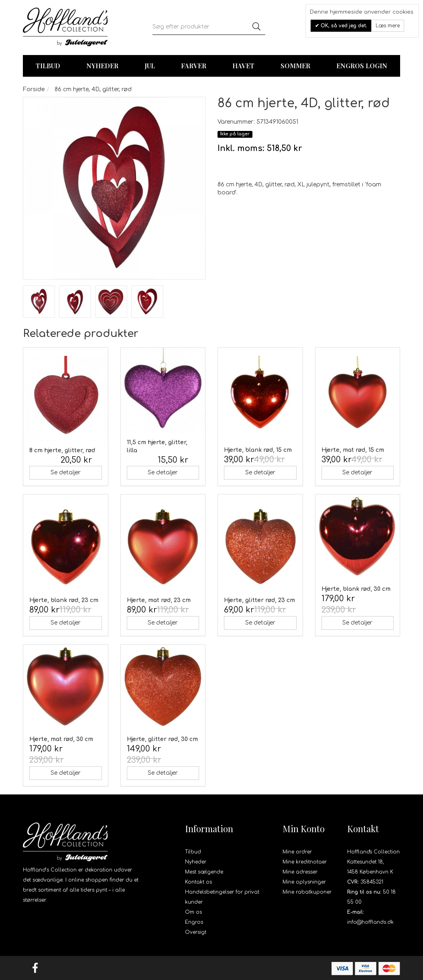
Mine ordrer (297, 852)
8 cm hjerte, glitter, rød (62, 450)
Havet (243, 66)
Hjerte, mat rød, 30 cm (61, 739)
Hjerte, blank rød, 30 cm (356, 589)
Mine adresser (300, 872)
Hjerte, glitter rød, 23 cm (259, 600)
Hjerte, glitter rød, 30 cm (162, 739)
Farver (194, 66)
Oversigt (196, 932)
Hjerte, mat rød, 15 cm (353, 450)
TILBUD (48, 66)
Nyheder (102, 66)
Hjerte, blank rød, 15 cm (258, 450)
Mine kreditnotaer (305, 862)
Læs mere (388, 26)
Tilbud (193, 852)
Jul (150, 66)
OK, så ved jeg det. (343, 26)
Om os (193, 912)
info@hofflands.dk (370, 922)
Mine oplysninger (304, 882)
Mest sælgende (204, 872)
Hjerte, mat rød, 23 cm (159, 600)
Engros (194, 922)
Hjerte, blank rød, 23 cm (64, 600)
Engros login (362, 66)
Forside (34, 89)
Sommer (295, 66)
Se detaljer (66, 473)
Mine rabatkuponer (307, 892)
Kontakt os (198, 882)
